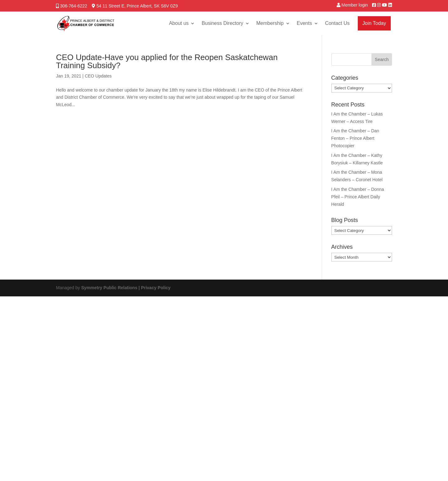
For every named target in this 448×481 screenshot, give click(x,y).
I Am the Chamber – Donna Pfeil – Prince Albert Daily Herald (358, 197)
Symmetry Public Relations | (111, 288)
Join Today (374, 23)
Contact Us (337, 23)
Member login (355, 5)
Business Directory (222, 23)
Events (304, 23)
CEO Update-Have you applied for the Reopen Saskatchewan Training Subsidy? (167, 61)
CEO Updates (98, 76)
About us (179, 23)
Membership (270, 23)
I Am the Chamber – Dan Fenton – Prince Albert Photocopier (355, 138)
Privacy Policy (156, 288)
